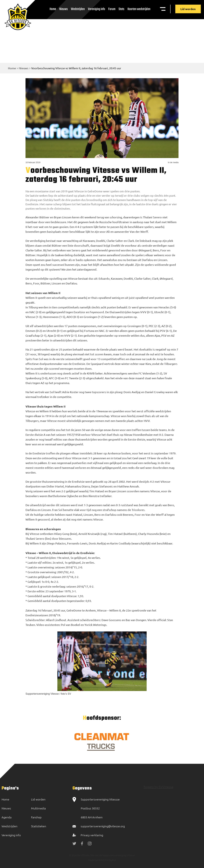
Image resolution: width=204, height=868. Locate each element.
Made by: (93, 860)
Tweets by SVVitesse (158, 787)
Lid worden (188, 9)
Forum (112, 9)
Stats (121, 9)
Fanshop (36, 817)
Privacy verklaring (92, 835)
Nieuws (64, 9)
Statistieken (39, 826)
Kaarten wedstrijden (139, 9)
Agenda (7, 817)
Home (53, 9)
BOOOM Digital (107, 860)
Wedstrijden (78, 9)
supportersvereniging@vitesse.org (103, 826)
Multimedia (38, 808)
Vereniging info (97, 9)
